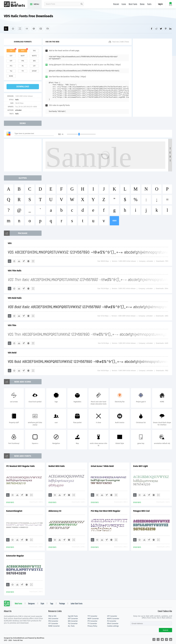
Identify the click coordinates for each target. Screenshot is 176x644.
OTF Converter (112, 616)
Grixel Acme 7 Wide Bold (102, 466)
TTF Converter (92, 616)
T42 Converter (73, 624)
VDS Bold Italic (15, 298)
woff (23, 56)
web (23, 51)
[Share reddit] (156, 29)
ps (23, 66)
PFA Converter (53, 621)
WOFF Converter (93, 619)
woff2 (34, 56)
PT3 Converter (92, 621)
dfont (34, 71)
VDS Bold (12, 353)
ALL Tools (71, 626)
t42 (11, 71)
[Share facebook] (152, 29)
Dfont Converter (113, 624)
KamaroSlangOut (14, 511)
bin (34, 61)
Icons (124, 4)
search (82, 4)
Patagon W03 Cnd (141, 511)
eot (11, 56)
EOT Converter (73, 619)
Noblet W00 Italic (57, 466)
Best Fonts (133, 4)
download (23, 87)
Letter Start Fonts (77, 604)
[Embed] (28, 261)
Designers (31, 604)
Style (42, 604)
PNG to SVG (52, 616)
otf (11, 61)
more (114, 221)
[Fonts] (48, 29)
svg (34, 51)
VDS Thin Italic (15, 271)
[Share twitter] (161, 29)
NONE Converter (54, 626)
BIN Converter (73, 621)
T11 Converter (92, 624)
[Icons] (41, 29)
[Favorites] (13, 29)
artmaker (18, 110)
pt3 (11, 66)
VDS (10, 243)
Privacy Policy (92, 626)
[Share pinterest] (166, 29)
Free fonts (16, 4)
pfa (23, 61)
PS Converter (112, 621)
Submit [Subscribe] (165, 630)
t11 (23, 71)
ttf (11, 51)
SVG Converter (53, 619)
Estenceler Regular (15, 556)
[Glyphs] (27, 29)
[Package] (34, 29)
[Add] (6, 29)
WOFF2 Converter (113, 619)
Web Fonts (18, 604)
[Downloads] (19, 261)
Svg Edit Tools (73, 616)
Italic (17, 100)
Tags (52, 604)
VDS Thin (12, 325)
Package (62, 604)
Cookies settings (113, 626)
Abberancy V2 (55, 511)
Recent (116, 4)
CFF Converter (53, 624)
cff (34, 66)
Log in (160, 4)
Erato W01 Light (141, 466)
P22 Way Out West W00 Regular (106, 511)
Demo (142, 4)
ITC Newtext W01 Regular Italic (21, 466)
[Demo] (20, 29)
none (11, 76)
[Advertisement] (152, 78)
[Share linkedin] (170, 29)
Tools (149, 4)
